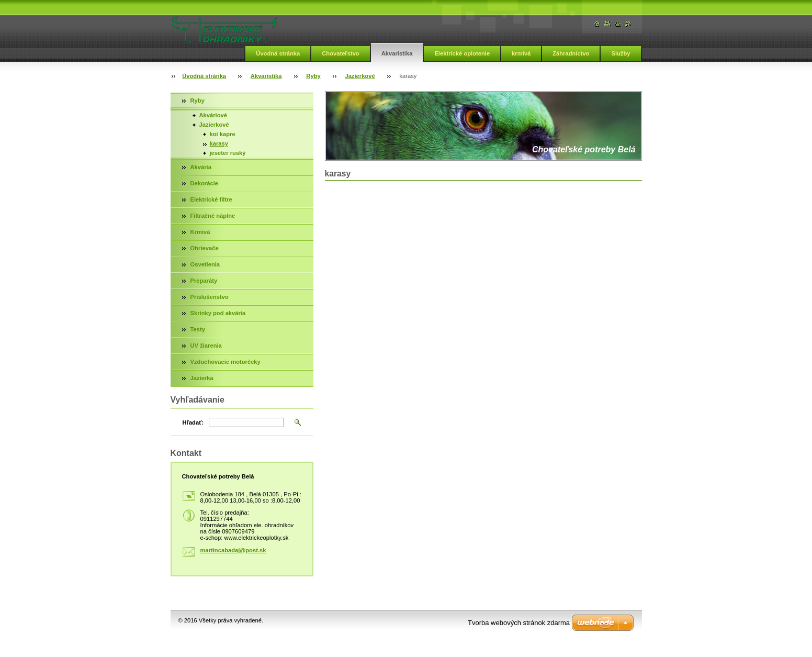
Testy (198, 329)
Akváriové (213, 115)
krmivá (521, 53)
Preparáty (204, 281)
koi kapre (223, 134)
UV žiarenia (206, 346)
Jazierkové (360, 76)
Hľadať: (193, 422)
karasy (219, 143)
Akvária (201, 167)
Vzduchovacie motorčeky (225, 362)
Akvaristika (397, 53)
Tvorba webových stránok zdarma (519, 623)
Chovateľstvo (340, 53)
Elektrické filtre (211, 199)
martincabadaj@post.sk (233, 550)
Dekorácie (205, 183)
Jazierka (202, 378)
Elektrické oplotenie (462, 53)
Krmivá (200, 232)
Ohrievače (205, 248)
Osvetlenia (205, 264)
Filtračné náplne (213, 216)
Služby (621, 53)
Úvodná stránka (278, 53)
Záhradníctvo (571, 53)
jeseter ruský (228, 153)
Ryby (313, 76)
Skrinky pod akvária (218, 313)
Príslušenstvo (210, 297)
